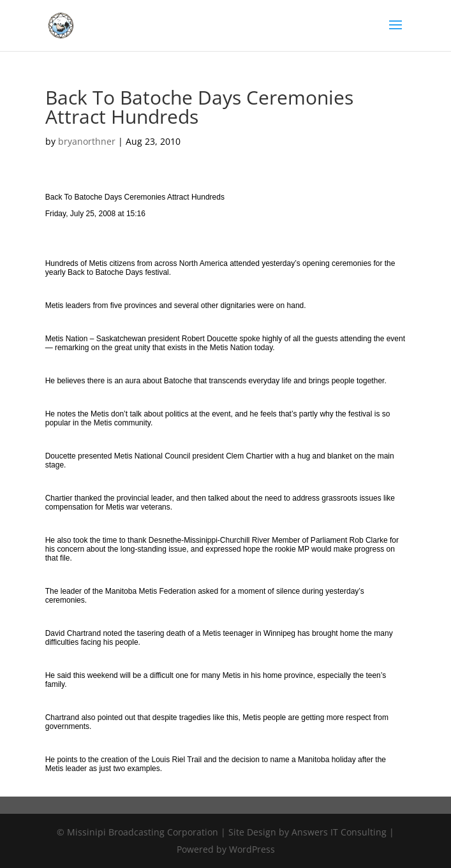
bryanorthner (87, 141)
